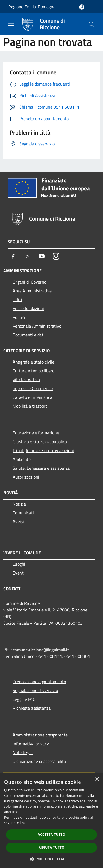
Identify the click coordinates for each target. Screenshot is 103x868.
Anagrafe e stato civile (34, 362)
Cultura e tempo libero (34, 371)
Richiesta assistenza (32, 708)
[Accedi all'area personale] (82, 7)
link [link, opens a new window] (23, 823)
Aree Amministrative (32, 291)
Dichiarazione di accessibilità (39, 761)
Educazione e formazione (36, 433)
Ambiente (22, 459)
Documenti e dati (29, 335)
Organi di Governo (30, 282)
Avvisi (18, 522)
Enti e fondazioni (28, 308)
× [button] (97, 779)
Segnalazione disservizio (35, 690)
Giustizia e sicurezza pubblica (40, 442)
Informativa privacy (31, 744)
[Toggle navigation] (11, 24)
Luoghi (19, 564)
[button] (52, 859)
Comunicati (23, 513)
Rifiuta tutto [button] (51, 847)
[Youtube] (42, 256)
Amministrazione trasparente (40, 735)
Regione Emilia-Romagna (32, 7)
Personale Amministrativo (37, 326)
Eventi (19, 573)
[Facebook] (13, 256)
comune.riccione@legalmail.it (41, 650)
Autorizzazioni (26, 477)
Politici (19, 317)
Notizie (19, 504)
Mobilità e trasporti (30, 406)
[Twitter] (27, 256)
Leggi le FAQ (24, 699)
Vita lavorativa (26, 380)
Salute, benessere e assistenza (41, 468)
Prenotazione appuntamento (39, 682)
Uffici (17, 300)
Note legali (23, 752)
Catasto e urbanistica (32, 397)
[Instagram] (56, 256)
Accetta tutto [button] (51, 834)
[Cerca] (91, 24)
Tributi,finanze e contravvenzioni (43, 450)
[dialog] (51, 821)
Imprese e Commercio (33, 388)
